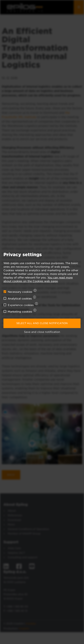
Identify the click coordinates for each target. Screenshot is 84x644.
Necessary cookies (20, 292)
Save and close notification (42, 332)
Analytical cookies (20, 299)
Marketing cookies (20, 312)
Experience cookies (21, 305)
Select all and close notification (42, 323)
